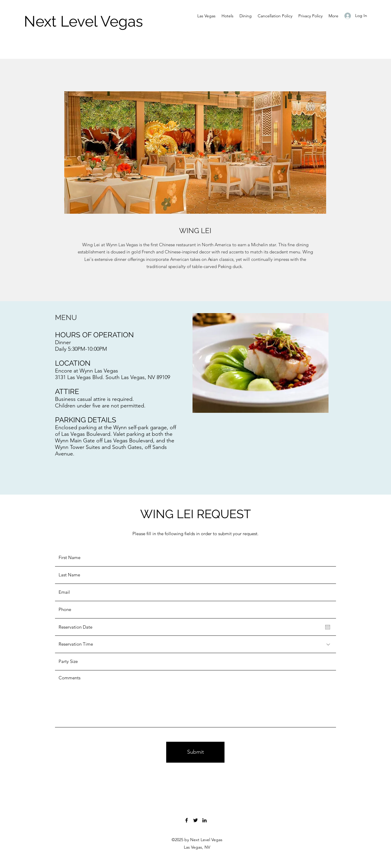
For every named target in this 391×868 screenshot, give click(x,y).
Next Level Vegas (83, 21)
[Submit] (195, 752)
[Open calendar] (328, 627)
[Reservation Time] (195, 644)
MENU (66, 317)
